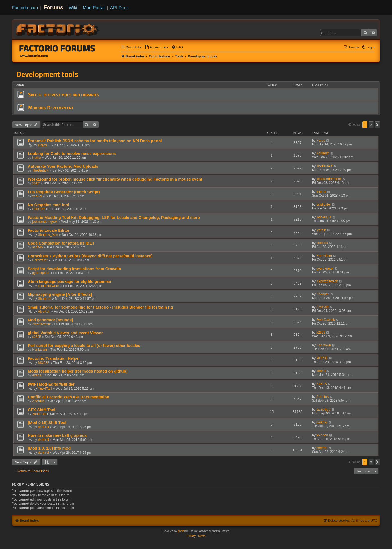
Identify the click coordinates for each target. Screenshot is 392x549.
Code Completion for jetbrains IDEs (61, 243)
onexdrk (322, 243)
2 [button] (371, 125)
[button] (377, 125)
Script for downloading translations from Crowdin (74, 269)
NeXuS (321, 384)
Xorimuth (323, 153)
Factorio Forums (57, 48)
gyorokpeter (41, 273)
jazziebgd (323, 410)
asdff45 (37, 247)
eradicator (324, 205)
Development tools (47, 74)
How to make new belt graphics (57, 435)
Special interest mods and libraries (64, 94)
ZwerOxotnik (41, 324)
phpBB (182, 531)
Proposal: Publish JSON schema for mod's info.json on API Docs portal (95, 141)
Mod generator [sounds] (50, 320)
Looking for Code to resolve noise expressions (72, 154)
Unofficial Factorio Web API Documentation (68, 397)
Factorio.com (25, 8)
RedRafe (39, 209)
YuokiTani (45, 389)
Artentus (38, 401)
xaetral (37, 196)
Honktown (39, 350)
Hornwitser (40, 260)
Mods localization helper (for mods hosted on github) (78, 371)
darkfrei (44, 427)
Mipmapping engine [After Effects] (60, 294)
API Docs (119, 8)
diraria (37, 375)
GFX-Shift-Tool (42, 410)
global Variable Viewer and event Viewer (65, 333)
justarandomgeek (329, 179)
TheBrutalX (40, 170)
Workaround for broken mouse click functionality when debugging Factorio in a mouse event (115, 179)
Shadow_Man (48, 235)
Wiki (73, 8)
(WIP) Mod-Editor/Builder (51, 384)
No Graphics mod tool (48, 205)
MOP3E (44, 363)
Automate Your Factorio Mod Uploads (63, 166)
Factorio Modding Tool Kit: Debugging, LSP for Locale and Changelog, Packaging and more (114, 218)
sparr (36, 183)
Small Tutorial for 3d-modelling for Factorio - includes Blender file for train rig (100, 307)
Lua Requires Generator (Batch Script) (64, 192)
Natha (36, 158)
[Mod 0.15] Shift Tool (47, 423)
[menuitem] (157, 48)
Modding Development (51, 108)
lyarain (321, 230)
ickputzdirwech (49, 286)
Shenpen (45, 299)
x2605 (37, 337)
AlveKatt (44, 312)
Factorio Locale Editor (49, 230)
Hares (42, 145)
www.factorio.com (34, 56)
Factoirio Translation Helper (54, 358)
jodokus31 (324, 217)
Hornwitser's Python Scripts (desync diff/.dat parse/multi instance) (90, 256)
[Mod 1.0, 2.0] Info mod (49, 448)
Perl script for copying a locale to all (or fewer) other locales (84, 346)
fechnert (322, 435)
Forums (53, 7)
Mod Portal (94, 8)
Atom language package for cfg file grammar (70, 282)
